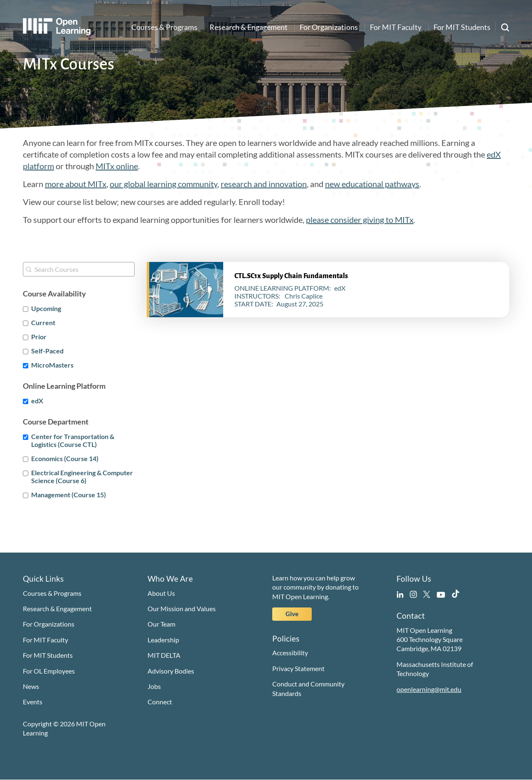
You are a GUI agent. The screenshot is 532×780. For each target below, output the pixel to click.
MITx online (117, 166)
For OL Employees (49, 671)
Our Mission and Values (182, 608)
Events (33, 702)
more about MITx (76, 184)
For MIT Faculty (396, 27)
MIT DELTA (164, 655)
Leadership (163, 640)
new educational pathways (372, 184)
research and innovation (264, 184)
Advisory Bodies (171, 671)
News (31, 686)
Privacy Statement (298, 668)
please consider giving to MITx (360, 220)
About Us (161, 593)
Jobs (154, 686)
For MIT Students (462, 27)
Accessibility (290, 653)
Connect (160, 702)
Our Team (161, 624)
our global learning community (164, 184)
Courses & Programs (164, 27)
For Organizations (329, 27)
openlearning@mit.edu (429, 689)
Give (292, 614)
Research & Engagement (249, 27)
